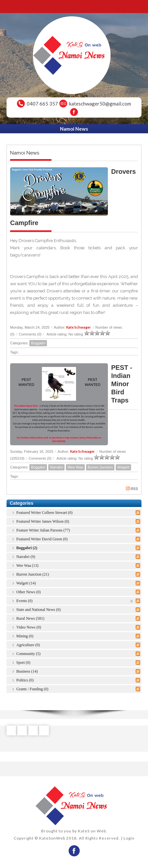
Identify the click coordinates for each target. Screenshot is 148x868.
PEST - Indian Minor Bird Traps (122, 384)
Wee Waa (75, 467)
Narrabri (56, 467)
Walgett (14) (26, 583)
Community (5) (28, 654)
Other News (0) (29, 592)
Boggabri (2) (27, 548)
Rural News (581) (30, 618)
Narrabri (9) (26, 557)
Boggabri (38, 343)
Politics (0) (25, 680)
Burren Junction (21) (33, 574)
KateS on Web (92, 831)
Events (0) (24, 601)
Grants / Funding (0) (32, 689)
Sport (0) (23, 663)
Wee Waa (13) (27, 565)
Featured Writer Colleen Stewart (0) (44, 513)
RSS (132, 489)
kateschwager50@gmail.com (100, 104)
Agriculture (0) (28, 645)
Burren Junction (100, 467)
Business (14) (27, 671)
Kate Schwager (79, 327)
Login (129, 838)
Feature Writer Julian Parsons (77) (43, 530)
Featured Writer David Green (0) (42, 539)
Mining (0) (25, 636)
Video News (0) (29, 627)
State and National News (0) (38, 610)
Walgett (123, 467)
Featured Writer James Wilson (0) (43, 521)
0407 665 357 (42, 104)
